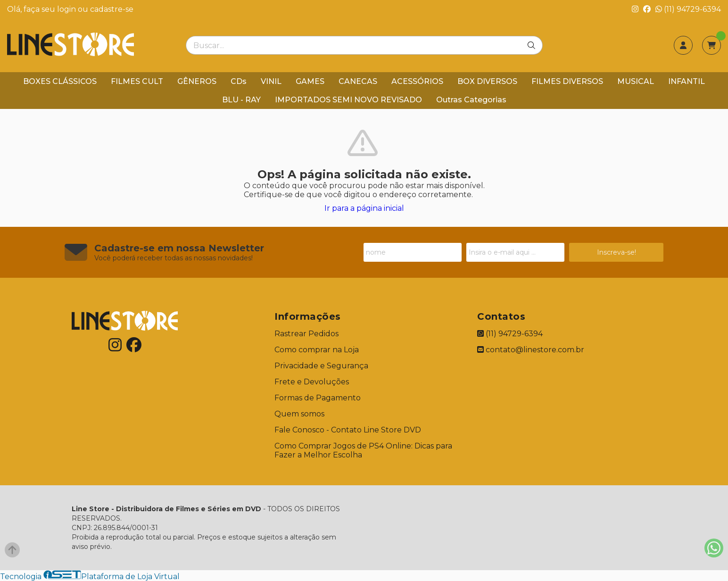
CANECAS (358, 81)
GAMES (310, 81)
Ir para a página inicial (364, 208)
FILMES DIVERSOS (567, 81)
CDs (239, 81)
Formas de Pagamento (318, 398)
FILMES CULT (137, 81)
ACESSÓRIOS (417, 81)
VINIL (271, 81)
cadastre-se (112, 9)
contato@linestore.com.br (531, 350)
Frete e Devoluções (312, 382)
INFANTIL (687, 81)
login (67, 9)
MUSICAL (636, 81)
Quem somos (299, 414)
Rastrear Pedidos (306, 334)
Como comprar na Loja (317, 350)
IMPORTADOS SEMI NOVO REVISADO (348, 100)
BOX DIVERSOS (487, 81)
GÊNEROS (197, 81)
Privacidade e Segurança (321, 366)
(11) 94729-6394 (688, 9)
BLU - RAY (241, 100)
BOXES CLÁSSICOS (60, 81)
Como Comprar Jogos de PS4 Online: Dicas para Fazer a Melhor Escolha (363, 450)
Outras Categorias (471, 100)
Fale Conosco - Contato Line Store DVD (348, 430)
